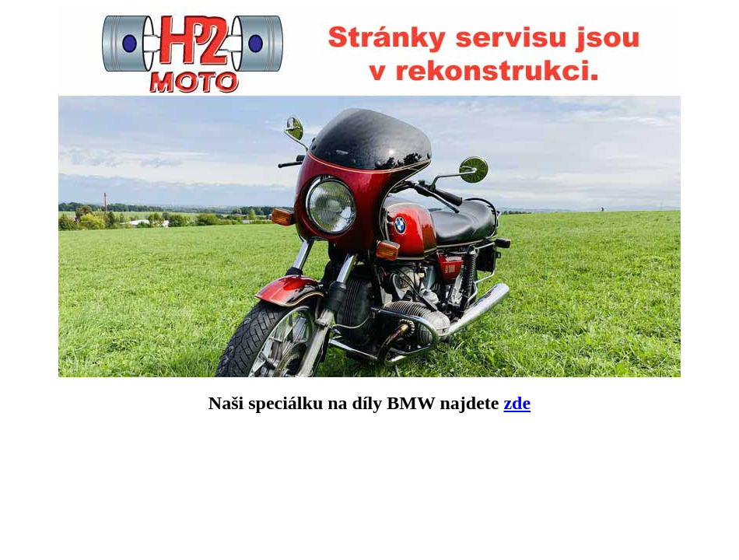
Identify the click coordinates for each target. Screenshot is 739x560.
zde (517, 403)
